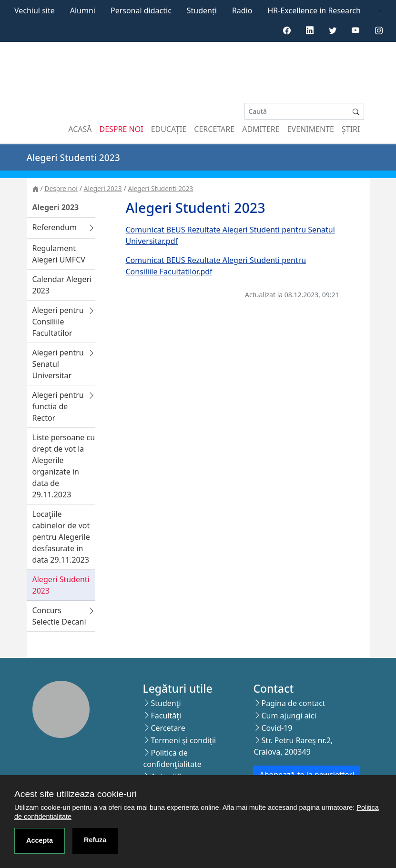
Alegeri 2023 (103, 188)
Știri (351, 129)
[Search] (296, 111)
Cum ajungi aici (289, 716)
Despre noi (122, 129)
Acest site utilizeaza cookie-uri (76, 794)
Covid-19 (277, 728)
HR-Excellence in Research (314, 10)
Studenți (202, 10)
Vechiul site (35, 10)
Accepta (40, 840)
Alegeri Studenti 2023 (160, 188)
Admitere (261, 129)
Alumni (83, 10)
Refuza (95, 840)
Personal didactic (141, 10)
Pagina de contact (293, 703)
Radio (242, 10)
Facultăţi (166, 716)
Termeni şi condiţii (183, 740)
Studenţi (166, 703)
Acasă (80, 129)
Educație (169, 129)
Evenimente (311, 129)
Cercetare (214, 129)
